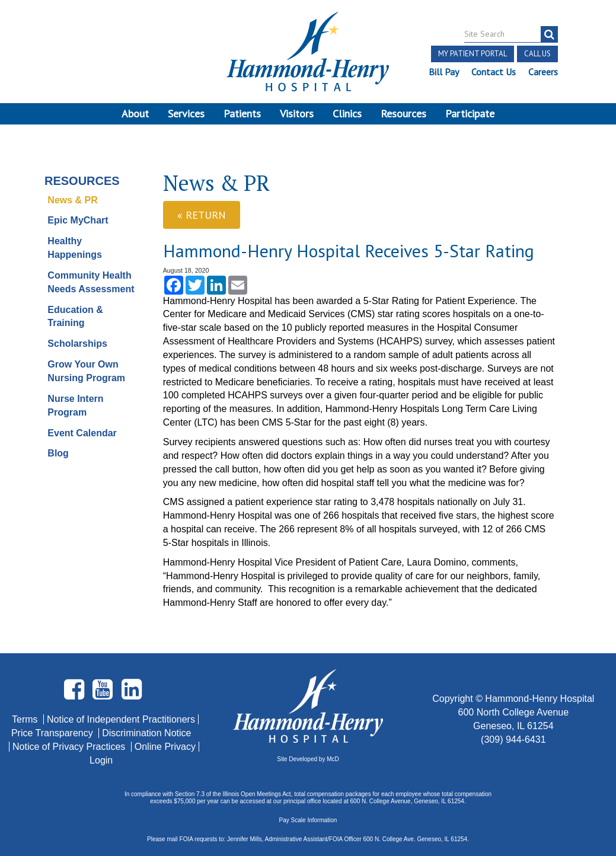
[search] (549, 34)
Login (101, 760)
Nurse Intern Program (75, 405)
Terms (26, 719)
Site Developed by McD (308, 759)
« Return (202, 215)
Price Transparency (53, 733)
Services (186, 114)
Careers (543, 72)
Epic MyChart (78, 220)
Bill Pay (444, 72)
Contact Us (494, 72)
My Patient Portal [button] (473, 54)
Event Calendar (82, 433)
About (135, 114)
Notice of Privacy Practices (70, 747)
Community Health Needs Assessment (91, 282)
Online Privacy (165, 747)
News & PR (72, 200)
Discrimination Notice (146, 733)
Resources (403, 114)
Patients (242, 114)
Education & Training (75, 317)
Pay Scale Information (308, 820)
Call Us (537, 54)
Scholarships (77, 344)
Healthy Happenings (75, 248)
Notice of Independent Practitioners (121, 719)
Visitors (297, 114)
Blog (58, 453)
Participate (470, 114)
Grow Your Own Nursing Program (86, 371)
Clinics (347, 114)
